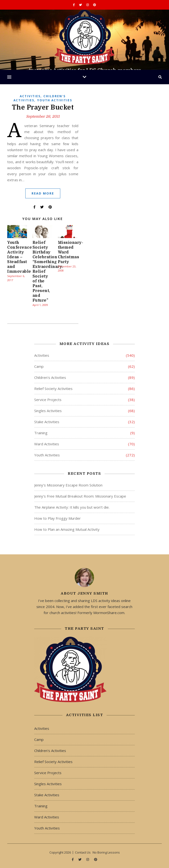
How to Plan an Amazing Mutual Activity (67, 529)
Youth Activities (55, 100)
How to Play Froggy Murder (57, 518)
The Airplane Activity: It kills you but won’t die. (72, 507)
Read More (43, 193)
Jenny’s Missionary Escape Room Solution (68, 485)
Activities (30, 96)
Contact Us (83, 852)
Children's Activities (50, 377)
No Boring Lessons (106, 852)
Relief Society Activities (53, 389)
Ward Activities (47, 444)
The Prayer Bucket (43, 107)
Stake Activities (47, 422)
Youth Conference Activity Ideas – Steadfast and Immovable (20, 257)
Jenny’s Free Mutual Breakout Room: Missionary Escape (80, 496)
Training (41, 433)
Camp (39, 366)
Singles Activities (48, 411)
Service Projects (48, 400)
